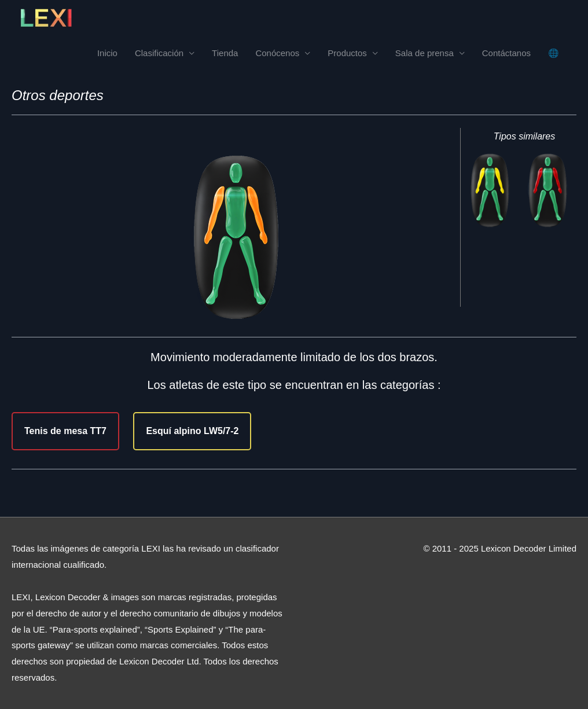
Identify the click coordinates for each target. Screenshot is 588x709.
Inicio (107, 53)
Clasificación (159, 53)
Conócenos (277, 53)
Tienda (225, 53)
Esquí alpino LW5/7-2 (192, 431)
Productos (347, 53)
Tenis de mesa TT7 (65, 431)
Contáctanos (506, 53)
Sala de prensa (425, 53)
